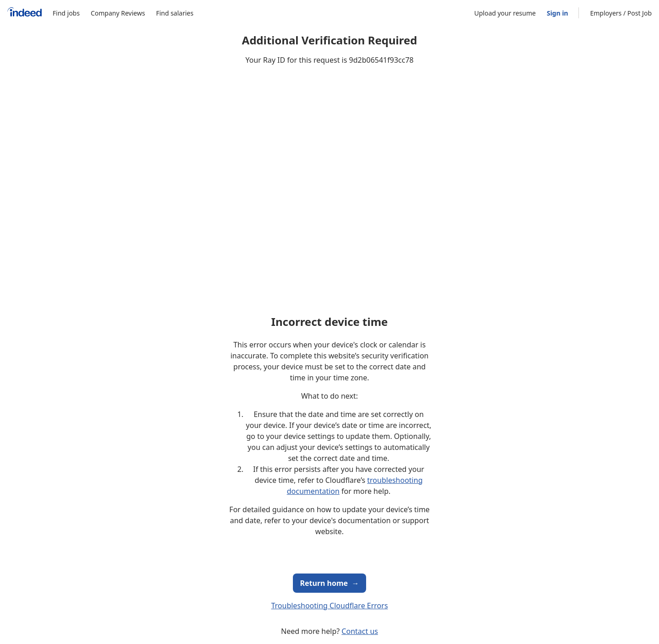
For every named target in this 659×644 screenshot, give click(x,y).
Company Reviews (118, 13)
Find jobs (66, 13)
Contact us (360, 631)
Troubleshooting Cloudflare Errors (329, 606)
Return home (330, 583)
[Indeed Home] (24, 13)
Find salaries (175, 13)
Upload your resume (505, 13)
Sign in (558, 13)
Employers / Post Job (621, 13)
